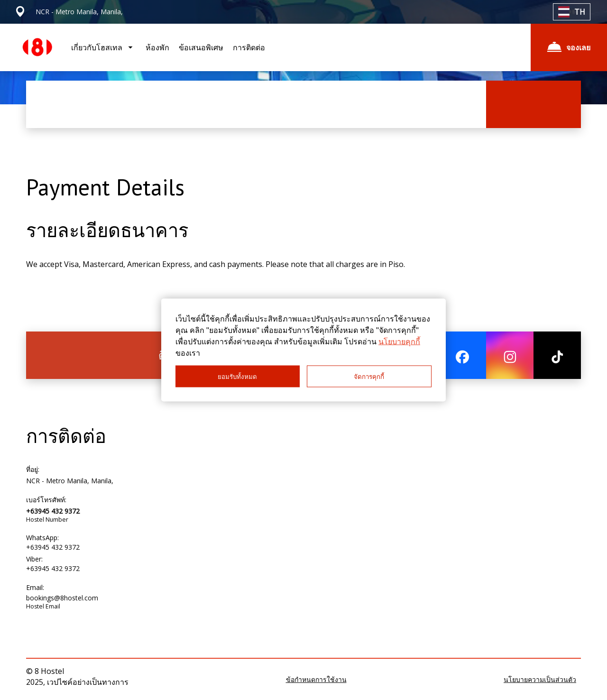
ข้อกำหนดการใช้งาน (316, 679)
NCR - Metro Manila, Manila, (70, 481)
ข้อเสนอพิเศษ (201, 47)
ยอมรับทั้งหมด (237, 376)
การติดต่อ (249, 47)
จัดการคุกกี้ (369, 376)
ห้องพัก (157, 47)
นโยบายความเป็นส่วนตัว (540, 679)
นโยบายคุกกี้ (399, 341)
